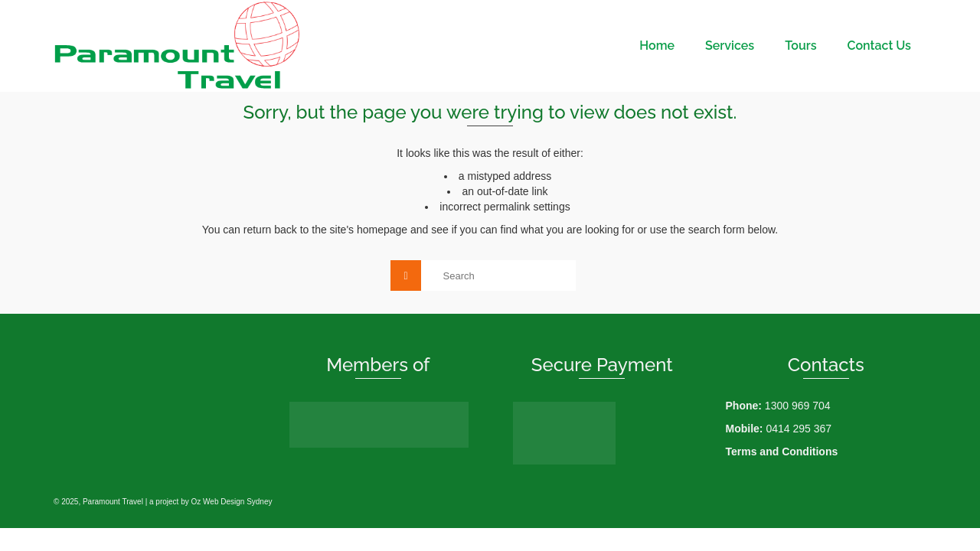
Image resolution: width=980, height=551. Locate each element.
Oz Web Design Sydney (232, 502)
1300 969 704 (798, 406)
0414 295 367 (799, 429)
